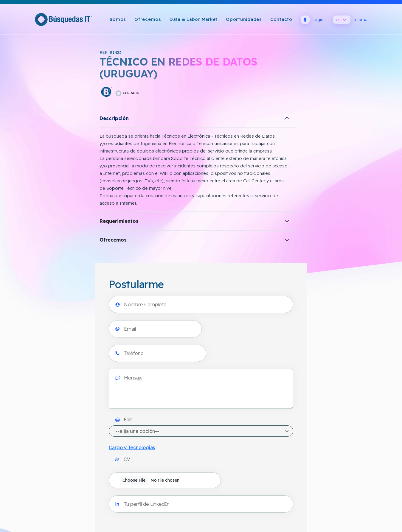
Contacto (281, 19)
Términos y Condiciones (201, 453)
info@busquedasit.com (59, 453)
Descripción (18, 119)
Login (312, 20)
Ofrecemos (148, 19)
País (231, 167)
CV (229, 210)
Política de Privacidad (199, 424)
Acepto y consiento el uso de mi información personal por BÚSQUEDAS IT (302, 286)
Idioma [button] (350, 20)
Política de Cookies (197, 438)
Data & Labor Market (194, 19)
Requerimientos (23, 222)
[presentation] (261, 262)
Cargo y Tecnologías (239, 195)
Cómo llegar (48, 438)
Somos (118, 19)
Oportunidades (244, 19)
